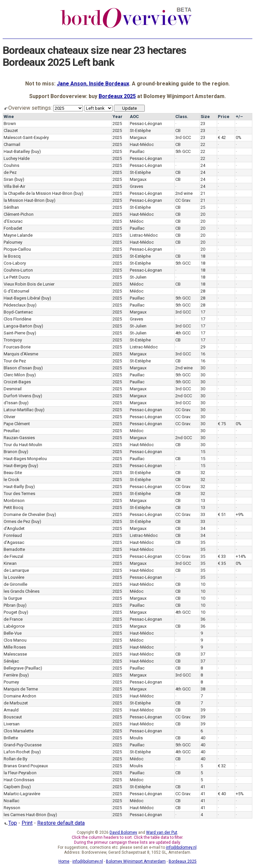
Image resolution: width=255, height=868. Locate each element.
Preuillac (12, 431)
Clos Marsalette (19, 731)
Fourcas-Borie (17, 347)
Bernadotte (14, 549)
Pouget (10, 612)
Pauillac (137, 151)
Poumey (11, 682)
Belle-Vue (13, 633)
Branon (10, 452)
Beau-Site (13, 473)
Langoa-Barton (18, 326)
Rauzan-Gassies (19, 438)
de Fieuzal (13, 556)
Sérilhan (11, 207)
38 (203, 689)
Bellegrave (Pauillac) (23, 668)
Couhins (11, 165)
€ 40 (222, 794)
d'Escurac (13, 221)
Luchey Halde (17, 158)
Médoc (137, 221)
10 (203, 584)
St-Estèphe (140, 130)
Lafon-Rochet (17, 752)
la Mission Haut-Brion (24, 200)
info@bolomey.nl (181, 847)
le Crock (11, 480)
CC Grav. (183, 200)
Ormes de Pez (17, 521)
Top (10, 823)
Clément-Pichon (19, 214)
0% (239, 137)
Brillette (11, 738)
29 (203, 347)
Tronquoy (13, 340)
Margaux (138, 137)
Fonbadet (13, 228)
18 (203, 256)
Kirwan (10, 563)
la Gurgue (13, 598)
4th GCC (183, 333)
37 (203, 654)
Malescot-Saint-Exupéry (26, 137)
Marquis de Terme (21, 689)
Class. (182, 117)
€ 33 (222, 556)
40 (203, 738)
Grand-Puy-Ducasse (23, 745)
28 (203, 291)
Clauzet (11, 130)
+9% (240, 514)
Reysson (12, 808)
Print (27, 823)
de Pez (10, 172)
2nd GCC (184, 396)
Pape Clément (17, 424)
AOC (134, 117)
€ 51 (222, 514)
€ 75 (222, 424)
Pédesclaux (15, 305)
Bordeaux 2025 (117, 96)
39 (203, 710)
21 (203, 193)
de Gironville (15, 584)
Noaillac (11, 801)
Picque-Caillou (17, 249)
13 (203, 500)
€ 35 (222, 563)
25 (203, 207)
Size (205, 117)
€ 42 (222, 137)
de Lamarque (16, 570)
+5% (240, 794)
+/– (239, 117)
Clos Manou (15, 640)
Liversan (12, 724)
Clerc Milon (14, 375)
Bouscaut (13, 717)
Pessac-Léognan (146, 124)
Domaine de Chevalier (24, 514)
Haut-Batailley (17, 151)
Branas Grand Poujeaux (26, 766)
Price (224, 117)
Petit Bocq (13, 507)
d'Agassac (14, 542)
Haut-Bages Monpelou (25, 459)
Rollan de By (15, 759)
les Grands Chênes (22, 591)
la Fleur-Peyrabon (20, 773)
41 (203, 787)
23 (203, 124)
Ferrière (11, 675)
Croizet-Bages (17, 382)
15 (203, 452)
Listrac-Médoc (144, 235)
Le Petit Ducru (17, 277)
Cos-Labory (15, 263)
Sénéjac (11, 661)
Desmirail (13, 389)
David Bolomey (123, 832)
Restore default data (61, 823)
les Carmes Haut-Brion (25, 815)
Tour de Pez (15, 361)
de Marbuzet (16, 703)
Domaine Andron (20, 696)
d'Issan (11, 403)
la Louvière (14, 577)
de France (13, 619)
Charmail (12, 144)
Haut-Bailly (14, 487)
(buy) (36, 151)
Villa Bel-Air (14, 186)
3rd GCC (183, 137)
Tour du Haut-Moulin (23, 445)
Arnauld (11, 710)
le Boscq (12, 256)
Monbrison (14, 500)
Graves (136, 186)
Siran (8, 179)
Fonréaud (13, 535)
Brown (10, 124)
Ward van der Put (162, 832)
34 (203, 528)
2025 (117, 124)
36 (203, 619)
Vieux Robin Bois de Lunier (29, 284)
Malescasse (15, 654)
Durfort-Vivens (17, 396)
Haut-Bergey (15, 466)
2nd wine (184, 193)
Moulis (136, 738)
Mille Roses (15, 647)
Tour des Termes (19, 494)
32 (203, 473)
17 (203, 312)
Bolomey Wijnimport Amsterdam (136, 861)
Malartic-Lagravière (22, 794)
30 (203, 368)
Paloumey (13, 242)
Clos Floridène (17, 319)
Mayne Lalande (18, 235)
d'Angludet (14, 528)
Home (64, 861)
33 (203, 514)
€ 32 (222, 766)
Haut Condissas (19, 780)
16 (203, 354)
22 (203, 144)
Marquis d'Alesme (21, 354)
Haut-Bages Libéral (22, 298)
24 (203, 165)
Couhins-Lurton (18, 270)
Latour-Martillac (19, 410)
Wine (9, 117)
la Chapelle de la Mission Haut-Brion (38, 193)
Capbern (12, 787)
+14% (241, 556)
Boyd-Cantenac (18, 312)
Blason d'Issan (18, 368)
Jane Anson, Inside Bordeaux (93, 84)
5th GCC (183, 151)
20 (203, 214)
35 (203, 542)
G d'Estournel (16, 291)
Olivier (9, 417)
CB (178, 130)
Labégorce (14, 626)
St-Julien (138, 277)
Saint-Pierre (14, 333)
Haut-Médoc (142, 144)
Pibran (10, 605)
